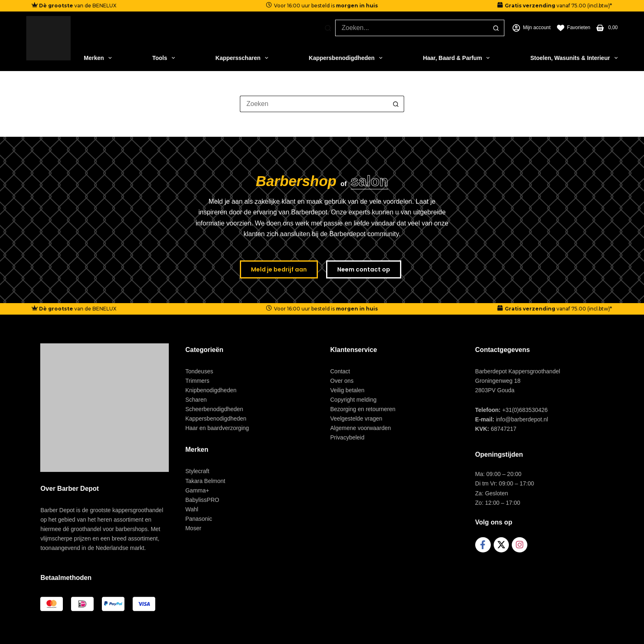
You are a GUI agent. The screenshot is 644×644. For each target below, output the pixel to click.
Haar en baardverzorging (217, 428)
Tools (164, 58)
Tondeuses (199, 371)
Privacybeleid (347, 437)
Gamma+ (197, 490)
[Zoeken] (328, 28)
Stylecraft (197, 471)
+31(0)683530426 (525, 410)
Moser (193, 528)
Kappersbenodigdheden (346, 58)
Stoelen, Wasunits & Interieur (574, 58)
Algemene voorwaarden (361, 428)
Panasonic (199, 519)
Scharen (196, 400)
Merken (98, 58)
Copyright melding (353, 400)
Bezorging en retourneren (363, 409)
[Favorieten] (574, 28)
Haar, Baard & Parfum (457, 58)
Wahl (192, 509)
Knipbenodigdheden (211, 390)
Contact (340, 371)
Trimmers (197, 381)
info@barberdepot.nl (522, 419)
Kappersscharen (242, 58)
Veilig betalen (347, 390)
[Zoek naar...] (412, 28)
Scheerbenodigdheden (214, 409)
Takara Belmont (205, 481)
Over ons (342, 381)
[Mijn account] (531, 28)
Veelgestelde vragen (356, 419)
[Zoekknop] (496, 28)
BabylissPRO (202, 500)
